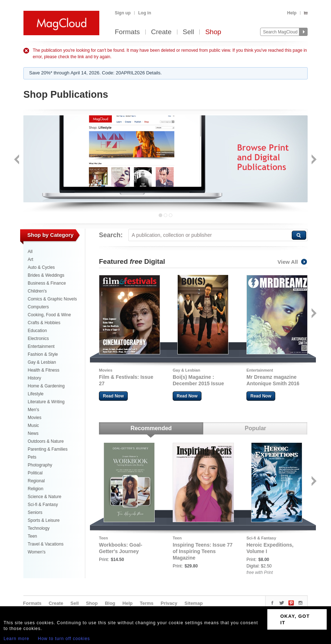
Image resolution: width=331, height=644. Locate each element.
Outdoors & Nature (46, 441)
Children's (37, 291)
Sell (189, 32)
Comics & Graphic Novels (52, 299)
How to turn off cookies (64, 639)
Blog (110, 603)
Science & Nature (44, 497)
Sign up (123, 13)
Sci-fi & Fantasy (43, 505)
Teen (32, 536)
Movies (35, 418)
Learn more (16, 639)
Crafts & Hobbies (44, 323)
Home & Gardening (46, 386)
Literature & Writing (46, 402)
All (30, 252)
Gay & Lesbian (42, 362)
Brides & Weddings (46, 275)
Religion (35, 489)
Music (33, 425)
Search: (111, 235)
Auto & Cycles (41, 267)
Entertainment (41, 346)
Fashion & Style (43, 354)
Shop (213, 32)
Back (17, 160)
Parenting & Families (48, 449)
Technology (39, 528)
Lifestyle (36, 394)
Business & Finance (47, 283)
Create (161, 32)
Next (313, 160)
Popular (255, 428)
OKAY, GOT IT (295, 619)
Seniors (35, 512)
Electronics (38, 339)
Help (292, 13)
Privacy (169, 603)
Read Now (113, 396)
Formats (127, 32)
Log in (145, 13)
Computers (38, 307)
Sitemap (194, 603)
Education (37, 331)
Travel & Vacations (46, 544)
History (34, 378)
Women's (37, 552)
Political (35, 473)
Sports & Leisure (44, 520)
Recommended (151, 428)
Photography (40, 465)
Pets (32, 457)
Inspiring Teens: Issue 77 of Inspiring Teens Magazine (203, 551)
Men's (33, 410)
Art (30, 259)
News (33, 433)
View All (293, 262)
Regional (36, 481)
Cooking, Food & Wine (49, 315)
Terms (146, 603)
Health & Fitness (44, 370)
